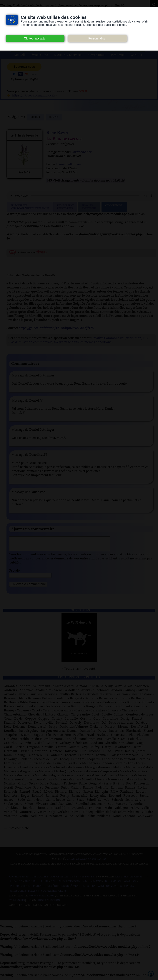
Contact (137, 55)
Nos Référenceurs (54, 894)
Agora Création (49, 903)
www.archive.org (41, 898)
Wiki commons (108, 889)
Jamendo (39, 889)
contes (54, 117)
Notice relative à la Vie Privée (72, 879)
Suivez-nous (97, 55)
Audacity (16, 884)
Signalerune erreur (89, 207)
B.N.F (54, 884)
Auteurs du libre (36, 884)
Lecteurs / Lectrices (68, 55)
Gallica (131, 884)
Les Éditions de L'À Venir (64, 889)
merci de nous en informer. (87, 862)
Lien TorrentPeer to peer (65, 207)
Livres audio (39, 55)
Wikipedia (127, 889)
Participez (118, 55)
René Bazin (57, 133)
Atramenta (138, 879)
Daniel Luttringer (69, 164)
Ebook (108, 884)
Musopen (89, 889)
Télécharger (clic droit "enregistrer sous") (30, 207)
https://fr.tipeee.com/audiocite (34, 96)
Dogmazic (95, 884)
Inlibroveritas (20, 889)
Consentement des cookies (29, 879)
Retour (35, 117)
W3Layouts (17, 903)
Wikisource (18, 894)
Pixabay (33, 894)
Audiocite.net (81, 152)
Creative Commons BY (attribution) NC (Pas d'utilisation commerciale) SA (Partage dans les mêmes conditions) (78, 340)
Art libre (122, 879)
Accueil (19, 55)
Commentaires (114, 207)
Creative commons (72, 884)
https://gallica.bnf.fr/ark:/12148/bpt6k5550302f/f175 (56, 328)
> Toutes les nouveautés (79, 672)
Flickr (119, 884)
